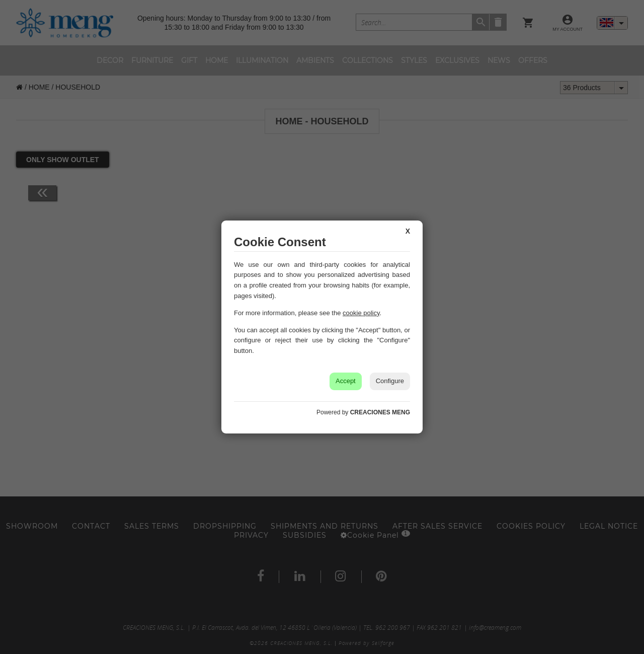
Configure (390, 381)
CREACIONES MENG (380, 412)
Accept (346, 381)
